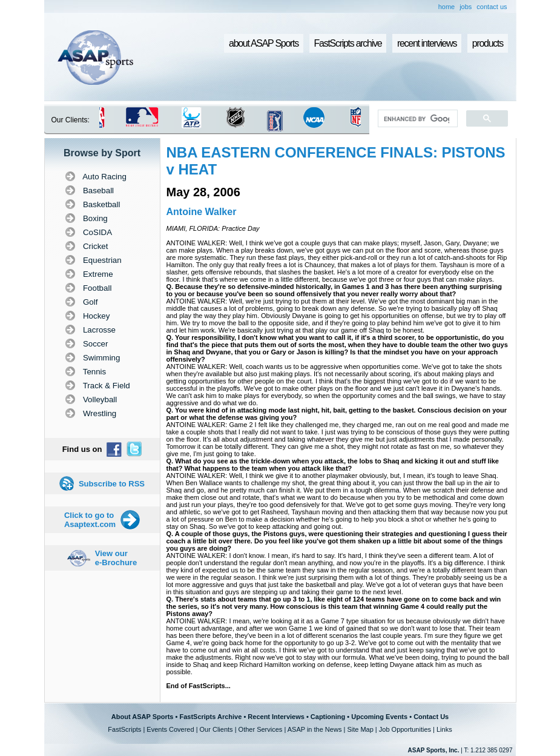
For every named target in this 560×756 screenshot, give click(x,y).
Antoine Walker (202, 212)
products (488, 43)
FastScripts (124, 729)
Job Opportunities (405, 729)
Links (444, 729)
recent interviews (427, 43)
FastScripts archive (348, 43)
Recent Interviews (276, 717)
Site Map (360, 729)
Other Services (261, 729)
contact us (492, 7)
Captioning (328, 717)
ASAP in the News (315, 729)
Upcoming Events (379, 717)
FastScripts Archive (210, 717)
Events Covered (170, 729)
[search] (416, 119)
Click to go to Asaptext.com (90, 520)
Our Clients (216, 729)
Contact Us (431, 717)
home (447, 7)
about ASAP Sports (264, 43)
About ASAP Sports (143, 717)
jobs (466, 7)
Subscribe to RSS (112, 484)
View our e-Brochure (116, 558)
